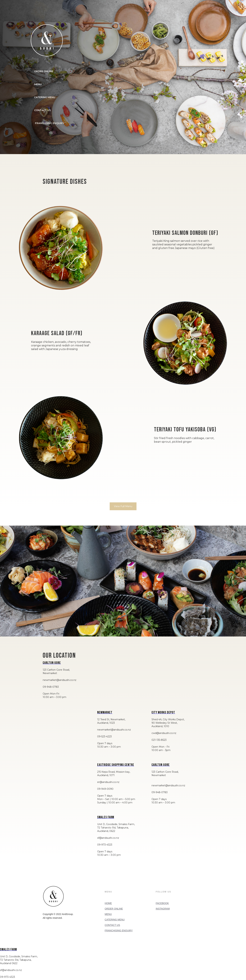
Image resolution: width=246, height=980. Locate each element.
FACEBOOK (162, 903)
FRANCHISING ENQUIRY (119, 931)
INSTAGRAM (163, 909)
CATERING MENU (45, 97)
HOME (108, 903)
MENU (38, 84)
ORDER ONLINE (44, 71)
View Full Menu (123, 506)
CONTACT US (42, 110)
